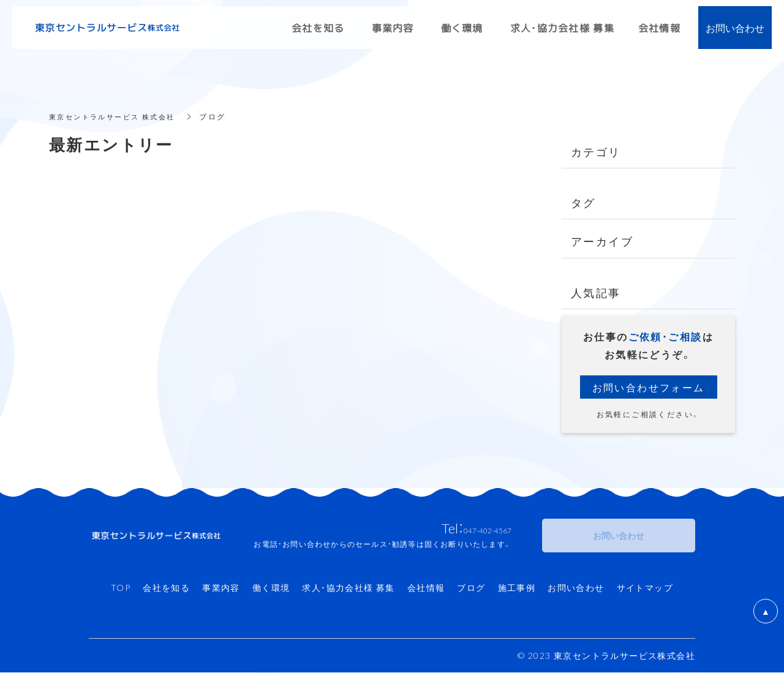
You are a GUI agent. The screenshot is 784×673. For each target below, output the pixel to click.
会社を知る (166, 588)
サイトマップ (645, 588)
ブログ (471, 588)
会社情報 (426, 588)
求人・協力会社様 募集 (348, 588)
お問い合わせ (576, 588)
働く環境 (271, 588)
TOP (121, 588)
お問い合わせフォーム (649, 387)
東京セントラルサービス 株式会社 (117, 116)
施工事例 (517, 588)
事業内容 (221, 588)
